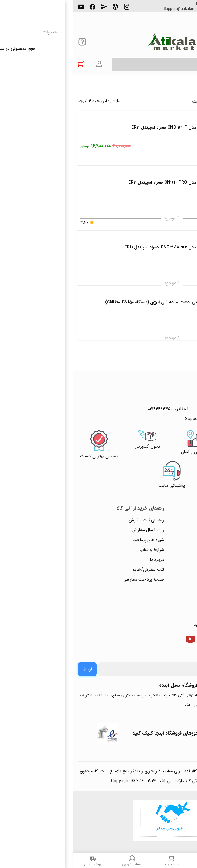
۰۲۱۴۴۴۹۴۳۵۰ (171, 9)
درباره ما (84, 560)
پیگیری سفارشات (174, 560)
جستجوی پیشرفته (135, 102)
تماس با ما (179, 570)
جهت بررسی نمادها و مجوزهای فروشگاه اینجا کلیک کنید (116, 733)
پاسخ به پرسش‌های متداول (164, 530)
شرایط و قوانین (78, 550)
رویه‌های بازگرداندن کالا (168, 540)
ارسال (14, 669)
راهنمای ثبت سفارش (73, 520)
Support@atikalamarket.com (115, 9)
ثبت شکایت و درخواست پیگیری (160, 589)
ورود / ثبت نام (175, 579)
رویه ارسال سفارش (75, 530)
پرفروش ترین (174, 102)
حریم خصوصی (175, 550)
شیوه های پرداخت (75, 540)
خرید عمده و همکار (171, 599)
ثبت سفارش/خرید (75, 570)
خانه (189, 86)
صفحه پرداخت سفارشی (71, 579)
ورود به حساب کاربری (26, 64)
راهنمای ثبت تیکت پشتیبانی (163, 520)
